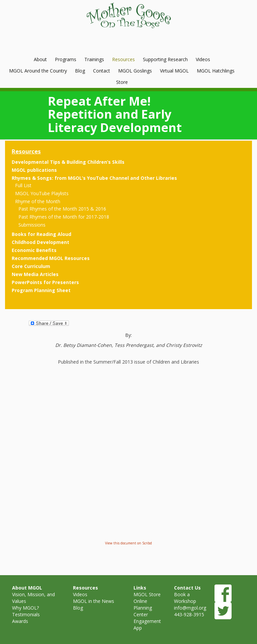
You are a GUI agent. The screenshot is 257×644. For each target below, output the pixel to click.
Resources (123, 59)
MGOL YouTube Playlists (42, 193)
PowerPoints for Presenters (45, 282)
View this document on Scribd (128, 543)
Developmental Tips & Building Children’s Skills (68, 162)
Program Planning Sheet (41, 290)
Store (122, 82)
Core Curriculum (31, 266)
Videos (203, 59)
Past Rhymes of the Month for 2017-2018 (64, 217)
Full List (23, 185)
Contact (102, 71)
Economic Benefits (34, 250)
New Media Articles (35, 274)
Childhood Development (40, 242)
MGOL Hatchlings (216, 71)
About (40, 59)
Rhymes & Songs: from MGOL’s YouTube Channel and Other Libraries (94, 178)
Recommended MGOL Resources (51, 258)
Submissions (32, 225)
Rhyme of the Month (38, 201)
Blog (80, 71)
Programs (66, 59)
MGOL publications (34, 170)
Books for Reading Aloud (41, 234)
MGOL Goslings (135, 71)
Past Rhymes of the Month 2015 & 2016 (62, 209)
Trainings (94, 59)
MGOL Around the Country (38, 71)
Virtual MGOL (174, 71)
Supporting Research (165, 59)
